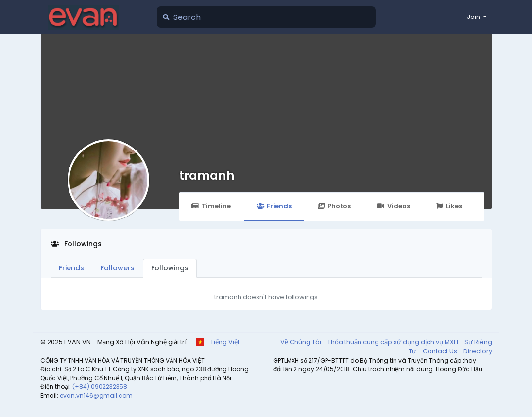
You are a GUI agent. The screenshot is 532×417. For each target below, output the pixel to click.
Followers (118, 268)
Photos (334, 206)
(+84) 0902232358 (100, 387)
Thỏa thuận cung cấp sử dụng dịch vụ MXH (394, 342)
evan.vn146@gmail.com (96, 395)
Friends (274, 206)
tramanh (207, 175)
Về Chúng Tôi (301, 342)
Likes (449, 206)
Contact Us (441, 351)
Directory (478, 351)
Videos (393, 206)
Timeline (211, 206)
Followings (170, 268)
